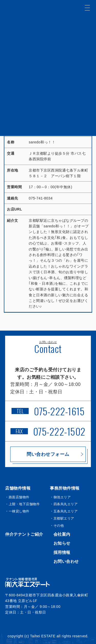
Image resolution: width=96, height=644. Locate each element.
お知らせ (62, 543)
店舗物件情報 (18, 488)
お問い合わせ (66, 561)
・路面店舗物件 (17, 497)
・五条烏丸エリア (64, 511)
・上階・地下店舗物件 (22, 504)
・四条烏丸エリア (64, 504)
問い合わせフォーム (48, 454)
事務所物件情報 (65, 488)
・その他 (57, 526)
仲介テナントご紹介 (24, 534)
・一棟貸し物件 (17, 511)
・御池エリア (60, 497)
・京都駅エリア (62, 518)
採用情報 (62, 552)
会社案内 (62, 534)
